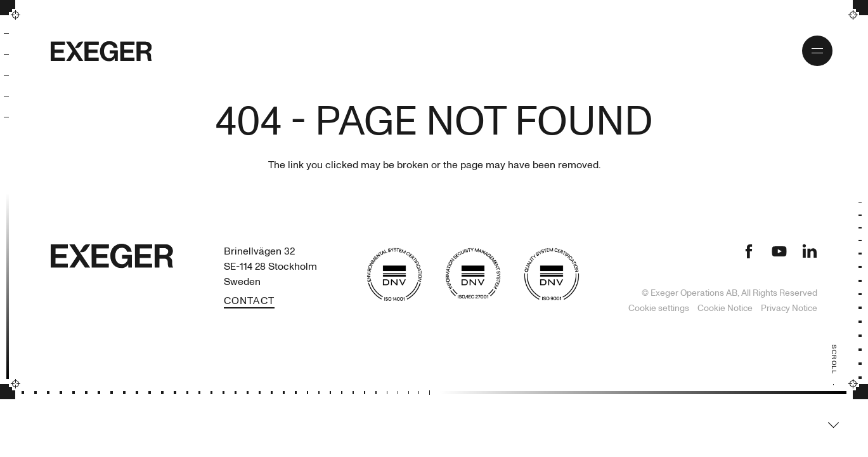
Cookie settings (659, 308)
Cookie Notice (726, 308)
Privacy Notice (789, 308)
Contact (249, 301)
